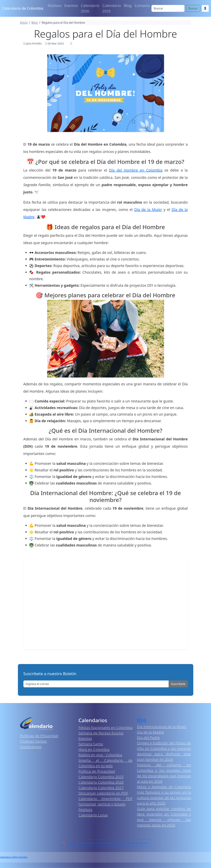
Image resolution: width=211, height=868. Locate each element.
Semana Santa (91, 744)
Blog (128, 6)
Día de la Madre (150, 732)
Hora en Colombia (94, 749)
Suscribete (178, 684)
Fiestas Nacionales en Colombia (106, 728)
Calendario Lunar (93, 815)
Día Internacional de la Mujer (162, 727)
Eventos (71, 6)
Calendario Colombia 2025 (101, 777)
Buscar (193, 8)
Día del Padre (148, 738)
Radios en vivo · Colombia (100, 755)
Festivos (55, 6)
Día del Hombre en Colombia (136, 170)
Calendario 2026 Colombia (14, 857)
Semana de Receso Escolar (101, 733)
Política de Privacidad (97, 771)
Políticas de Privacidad (39, 736)
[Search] (168, 8)
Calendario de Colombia (23, 8)
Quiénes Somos (33, 741)
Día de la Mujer (148, 210)
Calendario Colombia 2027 (101, 788)
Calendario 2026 (90, 8)
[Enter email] (96, 684)
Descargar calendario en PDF (103, 793)
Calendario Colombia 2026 (101, 782)
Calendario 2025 (112, 8)
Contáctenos (31, 747)
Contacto (142, 6)
